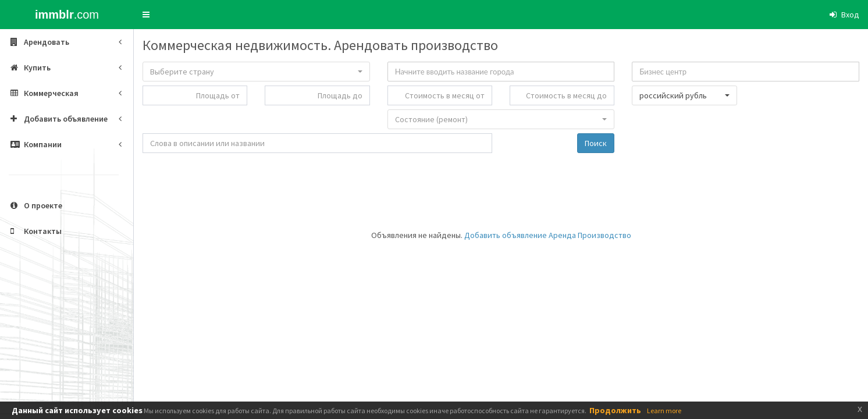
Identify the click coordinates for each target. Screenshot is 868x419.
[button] (146, 15)
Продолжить (615, 410)
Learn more (664, 411)
